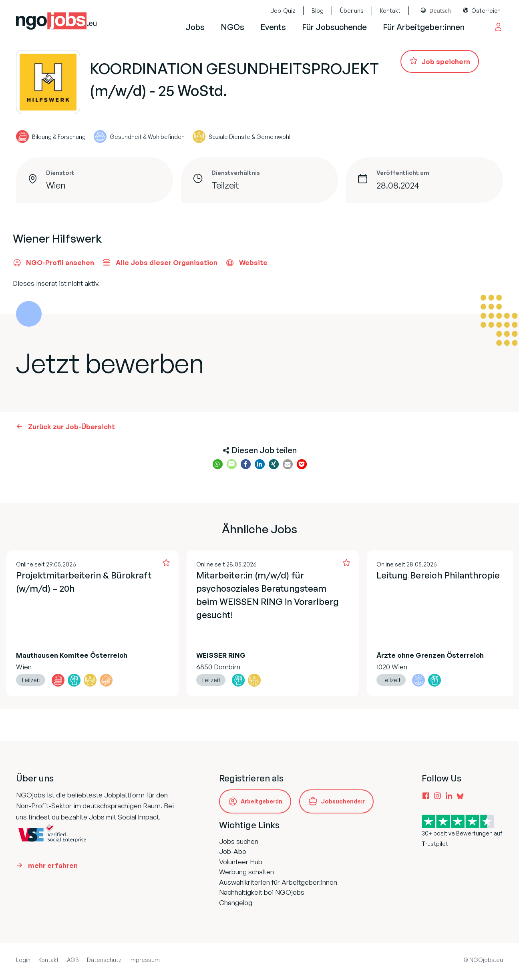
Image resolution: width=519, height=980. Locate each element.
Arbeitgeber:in (262, 801)
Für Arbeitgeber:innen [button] (424, 27)
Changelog (236, 903)
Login (23, 960)
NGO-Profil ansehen (53, 263)
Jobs (195, 27)
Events (273, 27)
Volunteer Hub (241, 862)
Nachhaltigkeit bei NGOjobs (262, 892)
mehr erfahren (53, 865)
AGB (73, 960)
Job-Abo (233, 851)
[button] (218, 464)
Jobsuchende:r (343, 801)
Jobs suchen (239, 841)
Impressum (145, 960)
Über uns (352, 11)
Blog (318, 11)
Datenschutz (104, 960)
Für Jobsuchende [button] (334, 27)
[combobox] (436, 11)
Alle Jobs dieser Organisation (160, 263)
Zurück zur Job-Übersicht (71, 427)
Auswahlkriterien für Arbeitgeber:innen (278, 882)
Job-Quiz (283, 11)
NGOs (232, 27)
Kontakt (390, 11)
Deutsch (440, 11)
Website (246, 263)
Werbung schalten (246, 872)
